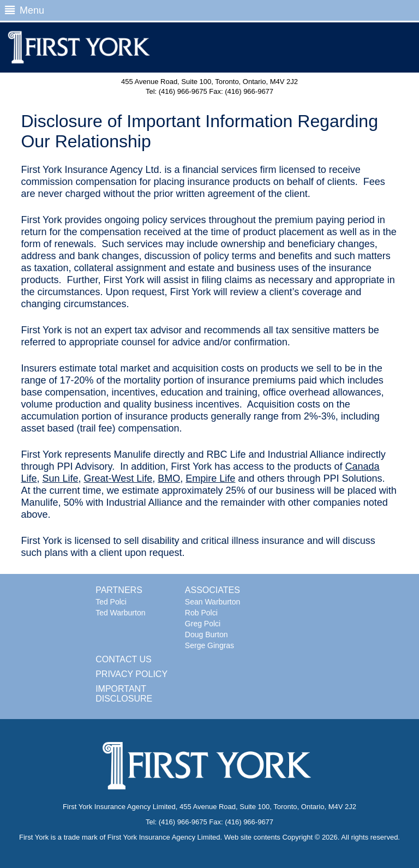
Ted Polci (111, 602)
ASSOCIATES (213, 590)
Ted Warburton (120, 613)
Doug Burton (206, 634)
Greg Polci (203, 624)
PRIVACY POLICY (131, 674)
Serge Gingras (209, 645)
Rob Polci (201, 613)
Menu (24, 10)
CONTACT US (124, 659)
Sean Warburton (213, 602)
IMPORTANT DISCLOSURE (124, 694)
